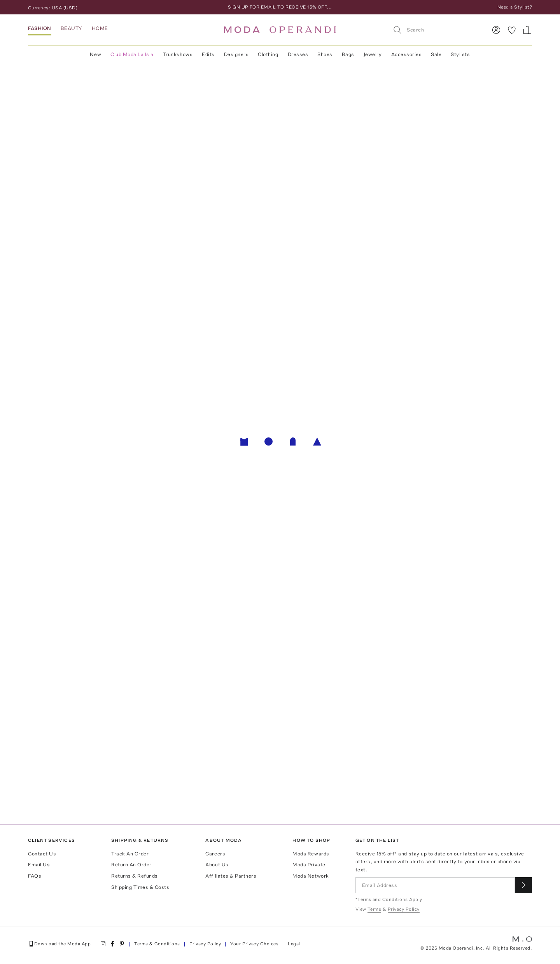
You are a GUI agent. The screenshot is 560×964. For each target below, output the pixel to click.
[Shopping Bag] (527, 30)
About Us (217, 865)
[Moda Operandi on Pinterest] (122, 944)
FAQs (35, 876)
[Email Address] (435, 885)
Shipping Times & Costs (140, 887)
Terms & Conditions (157, 944)
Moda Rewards (311, 854)
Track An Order (130, 854)
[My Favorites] (512, 30)
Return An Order (131, 865)
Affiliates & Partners (231, 876)
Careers (215, 854)
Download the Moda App (59, 944)
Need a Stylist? (515, 7)
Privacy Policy (205, 944)
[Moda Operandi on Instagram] (103, 944)
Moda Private (309, 865)
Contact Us (42, 854)
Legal (294, 944)
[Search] (437, 30)
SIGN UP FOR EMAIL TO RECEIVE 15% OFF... (280, 7)
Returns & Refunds (135, 876)
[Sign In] (496, 30)
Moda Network (311, 876)
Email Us (39, 865)
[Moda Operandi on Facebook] (112, 944)
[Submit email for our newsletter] (523, 885)
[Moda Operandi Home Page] (280, 30)
